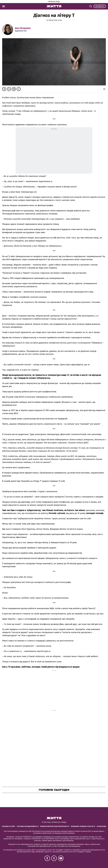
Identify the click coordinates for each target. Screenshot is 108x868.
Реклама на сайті (9, 826)
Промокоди (101, 826)
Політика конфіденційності (28, 826)
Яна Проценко (23, 28)
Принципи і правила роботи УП (83, 826)
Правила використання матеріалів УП (55, 826)
